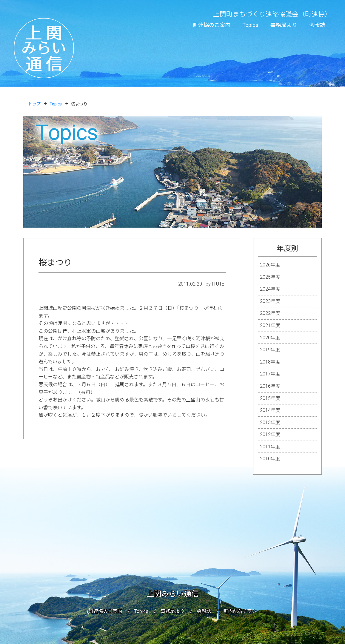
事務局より (284, 25)
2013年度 (270, 423)
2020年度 (270, 338)
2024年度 (270, 289)
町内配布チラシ (240, 611)
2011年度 (270, 447)
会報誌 (317, 25)
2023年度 (270, 301)
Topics (250, 25)
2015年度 (270, 398)
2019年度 (270, 350)
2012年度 (270, 434)
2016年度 (270, 386)
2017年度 (270, 374)
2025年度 (270, 277)
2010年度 (270, 459)
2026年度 (270, 265)
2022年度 (270, 313)
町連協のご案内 (212, 25)
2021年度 (270, 325)
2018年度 (270, 362)
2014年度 (270, 410)
